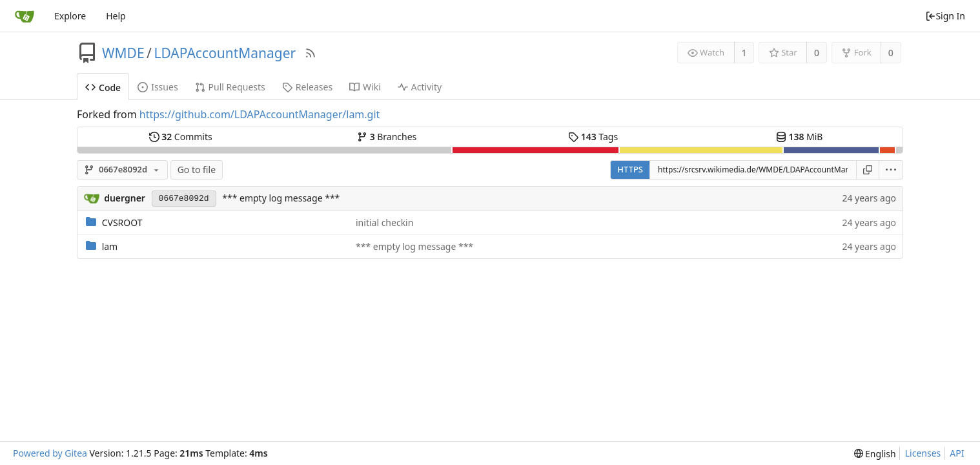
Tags (593, 137)
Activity (420, 87)
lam (110, 246)
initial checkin (384, 222)
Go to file (197, 170)
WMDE (123, 53)
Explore (70, 16)
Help (116, 16)
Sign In (945, 16)
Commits (181, 137)
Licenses (923, 453)
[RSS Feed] (311, 53)
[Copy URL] (868, 170)
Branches (387, 137)
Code (103, 88)
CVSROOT (122, 222)
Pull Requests (230, 87)
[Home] (25, 16)
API (957, 453)
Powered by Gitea (50, 453)
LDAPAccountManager (225, 53)
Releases (307, 87)
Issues (158, 87)
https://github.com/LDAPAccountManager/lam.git (260, 114)
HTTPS (630, 169)
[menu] (891, 170)
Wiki (365, 87)
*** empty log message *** (281, 198)
